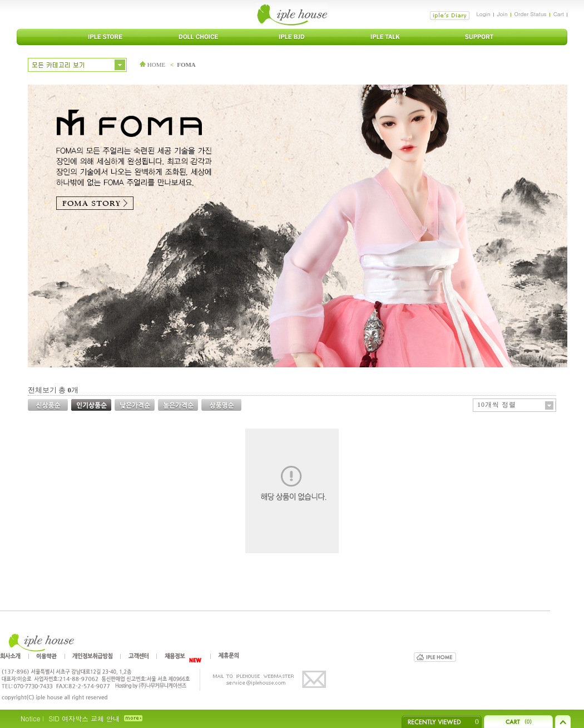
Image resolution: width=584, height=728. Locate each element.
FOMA (186, 65)
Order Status (531, 14)
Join (503, 14)
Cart (559, 14)
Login (483, 14)
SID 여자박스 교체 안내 (84, 718)
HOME (152, 65)
